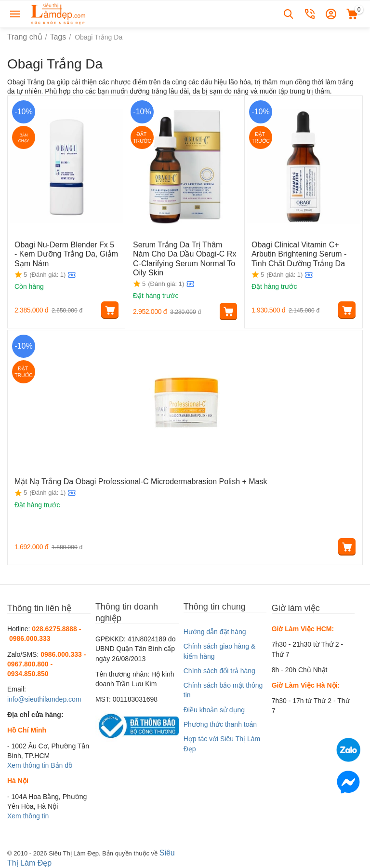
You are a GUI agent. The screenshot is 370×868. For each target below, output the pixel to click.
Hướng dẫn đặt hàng (215, 630)
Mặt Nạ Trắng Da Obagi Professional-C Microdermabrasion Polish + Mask (125, 479)
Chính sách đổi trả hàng (219, 669)
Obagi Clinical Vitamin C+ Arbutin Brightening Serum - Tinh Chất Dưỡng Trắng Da (301, 252)
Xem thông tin (28, 764)
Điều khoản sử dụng (214, 708)
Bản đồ (61, 764)
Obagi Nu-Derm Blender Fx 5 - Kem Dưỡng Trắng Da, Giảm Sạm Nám (66, 252)
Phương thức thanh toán (220, 723)
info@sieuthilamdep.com (44, 698)
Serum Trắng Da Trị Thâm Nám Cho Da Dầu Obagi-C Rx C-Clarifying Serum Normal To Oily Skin (181, 256)
